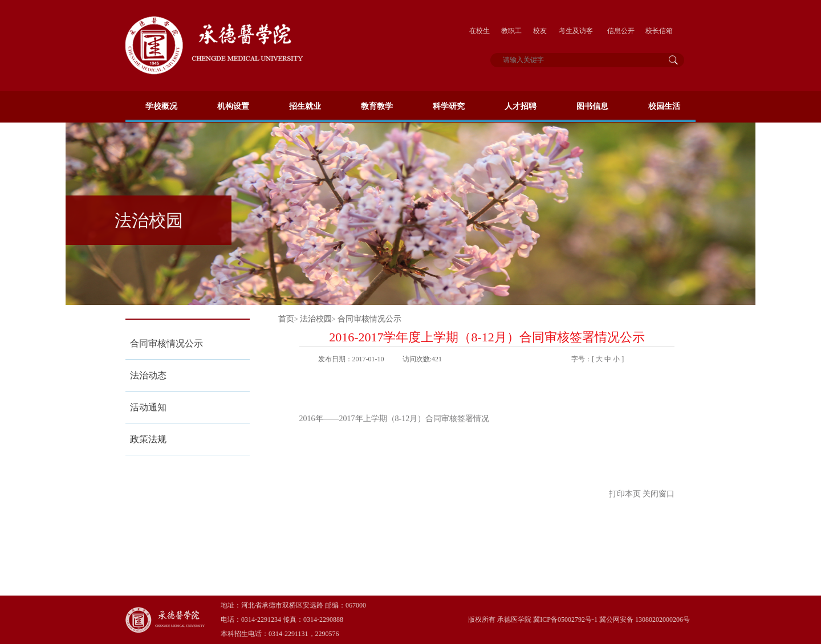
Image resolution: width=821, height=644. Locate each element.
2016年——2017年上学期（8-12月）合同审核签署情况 (395, 419)
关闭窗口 (659, 494)
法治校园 (316, 319)
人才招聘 (521, 106)
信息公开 (621, 31)
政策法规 (148, 439)
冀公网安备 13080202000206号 (645, 619)
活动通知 (148, 407)
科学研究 (449, 106)
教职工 (511, 31)
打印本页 (625, 494)
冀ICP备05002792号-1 (564, 619)
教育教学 (377, 106)
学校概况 (161, 106)
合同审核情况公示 (166, 343)
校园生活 (664, 106)
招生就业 (305, 106)
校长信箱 (659, 31)
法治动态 (148, 375)
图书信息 (592, 106)
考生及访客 (576, 31)
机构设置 (233, 106)
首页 (286, 319)
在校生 (479, 31)
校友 (540, 31)
